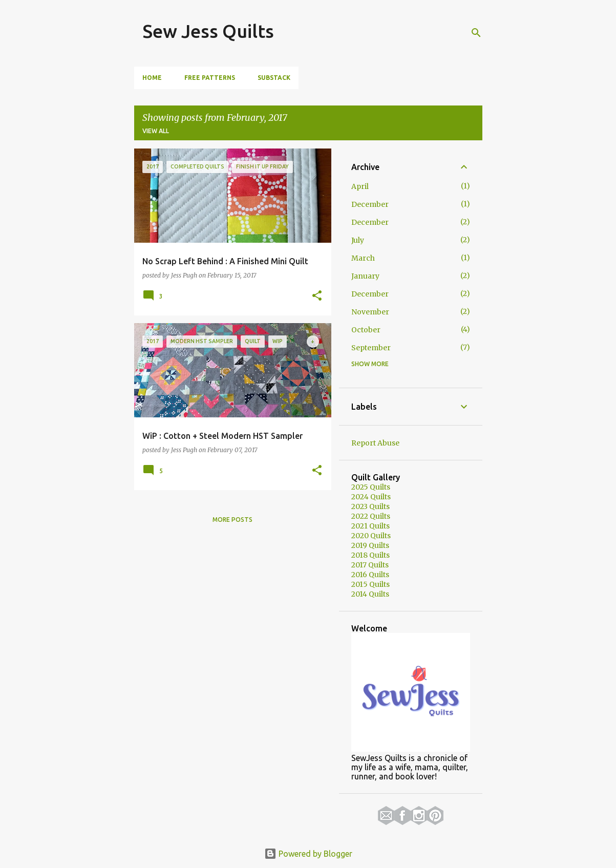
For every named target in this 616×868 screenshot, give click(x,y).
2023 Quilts (370, 506)
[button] (317, 296)
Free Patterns (210, 78)
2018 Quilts (370, 555)
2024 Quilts (371, 497)
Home (152, 78)
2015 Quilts (370, 584)
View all (156, 131)
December (370, 204)
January (365, 276)
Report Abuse (375, 443)
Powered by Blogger (308, 854)
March (363, 258)
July (358, 240)
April (360, 186)
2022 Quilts (371, 516)
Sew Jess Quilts (208, 31)
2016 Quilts (370, 575)
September (371, 348)
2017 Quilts (370, 565)
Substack (274, 78)
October (366, 330)
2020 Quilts (371, 536)
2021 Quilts (370, 526)
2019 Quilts (370, 545)
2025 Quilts (371, 487)
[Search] (476, 33)
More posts (232, 520)
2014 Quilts (370, 594)
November (370, 312)
